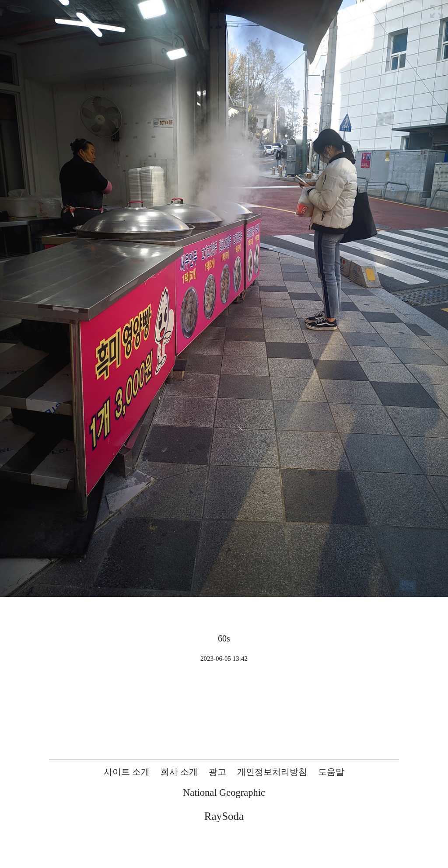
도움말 (331, 772)
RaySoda (224, 816)
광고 (217, 772)
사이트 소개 (127, 772)
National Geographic (224, 793)
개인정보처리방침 (272, 772)
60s (224, 638)
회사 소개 (179, 772)
